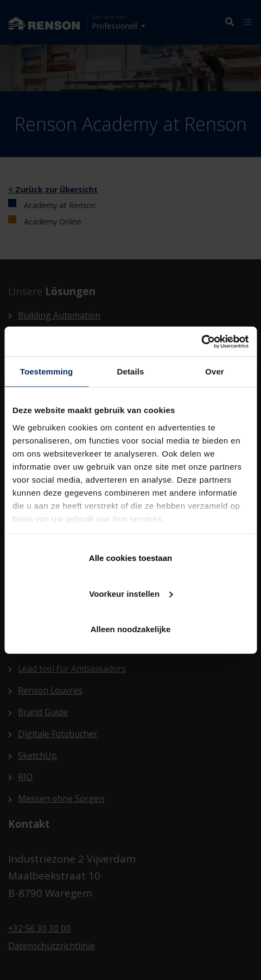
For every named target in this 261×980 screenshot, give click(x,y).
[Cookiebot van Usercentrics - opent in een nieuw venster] (201, 341)
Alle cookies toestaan (130, 558)
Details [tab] (131, 372)
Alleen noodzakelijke (131, 629)
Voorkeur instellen (131, 593)
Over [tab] (215, 372)
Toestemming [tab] (47, 372)
